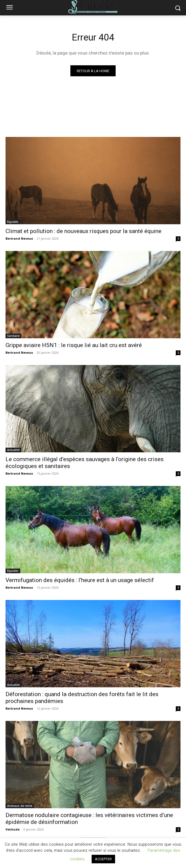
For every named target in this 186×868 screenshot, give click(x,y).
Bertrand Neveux (19, 238)
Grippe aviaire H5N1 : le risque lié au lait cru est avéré (74, 345)
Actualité (13, 450)
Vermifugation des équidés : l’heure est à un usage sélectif (80, 580)
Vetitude (13, 829)
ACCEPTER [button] (103, 859)
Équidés (13, 222)
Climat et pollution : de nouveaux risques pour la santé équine (83, 231)
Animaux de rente (20, 806)
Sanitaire (13, 336)
